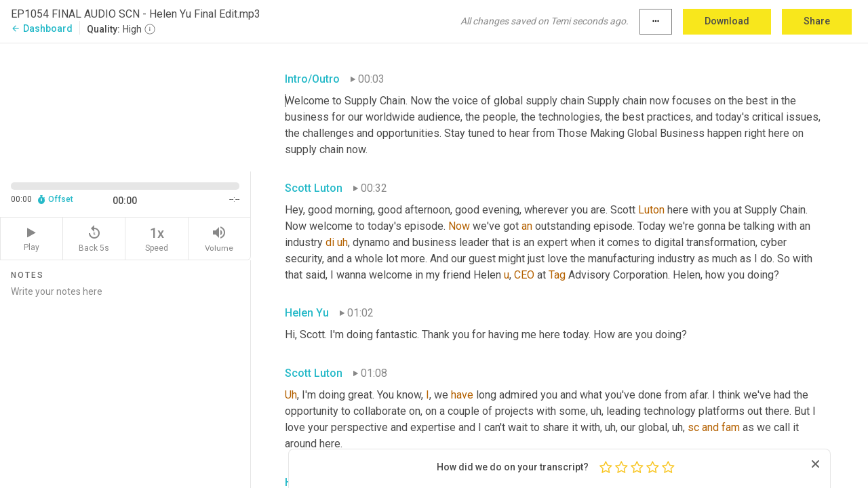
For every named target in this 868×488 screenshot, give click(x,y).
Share (817, 21)
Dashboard (42, 28)
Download (727, 21)
